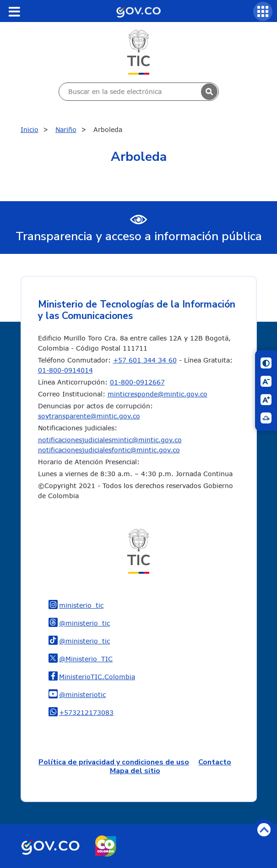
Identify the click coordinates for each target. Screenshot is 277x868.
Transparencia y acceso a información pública (139, 236)
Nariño (66, 129)
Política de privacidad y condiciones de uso (114, 762)
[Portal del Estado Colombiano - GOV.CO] (138, 11)
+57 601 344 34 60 (145, 360)
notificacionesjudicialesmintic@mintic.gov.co (110, 440)
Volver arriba (264, 830)
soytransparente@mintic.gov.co (89, 416)
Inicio (30, 129)
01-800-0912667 (137, 382)
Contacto (215, 762)
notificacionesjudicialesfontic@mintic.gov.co (109, 450)
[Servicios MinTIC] (263, 11)
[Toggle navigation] (14, 11)
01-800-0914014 (65, 370)
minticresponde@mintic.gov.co (158, 394)
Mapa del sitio (135, 771)
